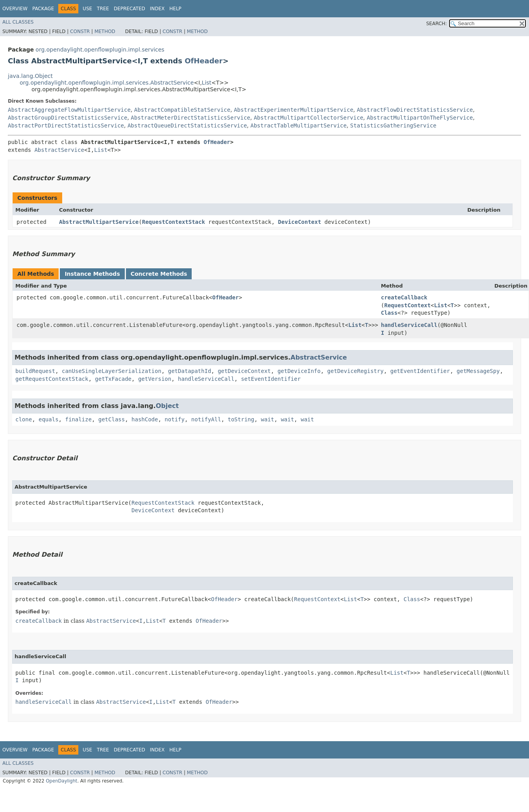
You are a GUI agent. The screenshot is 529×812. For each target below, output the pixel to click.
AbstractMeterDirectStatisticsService (190, 118)
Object (167, 406)
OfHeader (204, 61)
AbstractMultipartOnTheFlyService (420, 118)
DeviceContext (300, 222)
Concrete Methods (159, 274)
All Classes (18, 22)
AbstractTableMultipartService (298, 125)
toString (241, 419)
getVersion (155, 379)
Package (43, 9)
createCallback (404, 297)
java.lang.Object (30, 76)
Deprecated (129, 9)
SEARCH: (437, 24)
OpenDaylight (61, 781)
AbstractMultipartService (99, 222)
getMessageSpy (478, 371)
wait (268, 419)
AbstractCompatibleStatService (182, 110)
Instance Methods (92, 274)
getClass (112, 419)
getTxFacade (113, 379)
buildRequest (35, 371)
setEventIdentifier (271, 379)
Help (175, 9)
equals (49, 419)
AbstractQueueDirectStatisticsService (187, 125)
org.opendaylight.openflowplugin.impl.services (100, 50)
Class (389, 313)
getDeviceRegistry (355, 371)
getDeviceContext (244, 371)
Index (157, 9)
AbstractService (59, 150)
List (207, 83)
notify (175, 419)
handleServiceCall (409, 325)
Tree (103, 9)
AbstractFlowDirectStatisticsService (415, 110)
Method (105, 31)
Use (87, 9)
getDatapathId (190, 371)
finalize (78, 419)
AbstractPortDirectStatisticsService (66, 125)
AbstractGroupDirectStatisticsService (68, 118)
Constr (80, 31)
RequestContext (407, 305)
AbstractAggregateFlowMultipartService (69, 110)
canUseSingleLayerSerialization (112, 371)
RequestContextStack (174, 222)
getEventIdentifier (420, 371)
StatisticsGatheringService (393, 125)
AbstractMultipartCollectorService (309, 118)
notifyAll (206, 419)
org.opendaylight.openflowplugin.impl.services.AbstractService (107, 83)
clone (24, 419)
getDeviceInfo (299, 371)
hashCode (145, 419)
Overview (15, 9)
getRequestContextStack (52, 379)
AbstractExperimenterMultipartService (293, 110)
